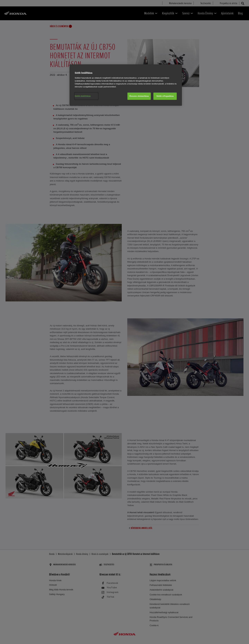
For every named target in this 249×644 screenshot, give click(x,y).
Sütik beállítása (83, 96)
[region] (126, 85)
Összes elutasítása (139, 96)
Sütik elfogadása (165, 96)
